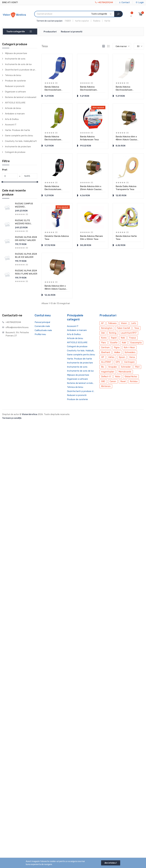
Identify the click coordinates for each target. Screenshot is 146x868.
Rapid (114, 338)
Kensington (107, 328)
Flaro (104, 343)
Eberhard (106, 352)
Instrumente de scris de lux (18, 64)
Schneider (126, 367)
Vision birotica (30, 414)
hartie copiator (82, 21)
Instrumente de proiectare (18, 147)
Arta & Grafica (12, 119)
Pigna (117, 347)
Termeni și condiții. (12, 418)
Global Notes (131, 377)
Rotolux (134, 381)
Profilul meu (40, 334)
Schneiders (130, 352)
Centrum (105, 347)
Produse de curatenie (15, 81)
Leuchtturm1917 (129, 333)
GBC (103, 381)
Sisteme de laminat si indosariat (21, 97)
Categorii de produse (15, 152)
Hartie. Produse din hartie (17, 130)
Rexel (123, 381)
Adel (124, 343)
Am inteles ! (111, 863)
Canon (113, 381)
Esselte (114, 343)
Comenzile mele (42, 326)
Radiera (97, 21)
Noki (123, 338)
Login (140, 2)
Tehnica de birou (13, 75)
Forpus (133, 338)
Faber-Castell (123, 328)
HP (103, 357)
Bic (103, 367)
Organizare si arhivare (15, 92)
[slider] (2, 182)
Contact (124, 2)
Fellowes (112, 323)
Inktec (111, 357)
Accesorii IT (11, 125)
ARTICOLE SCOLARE (15, 103)
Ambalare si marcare (15, 114)
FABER (68, 21)
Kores (104, 338)
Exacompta (136, 343)
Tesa (137, 328)
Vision (124, 323)
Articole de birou (13, 108)
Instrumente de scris (15, 59)
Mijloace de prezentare (16, 53)
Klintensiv (106, 386)
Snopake (113, 367)
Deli (103, 333)
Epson (122, 357)
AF (102, 323)
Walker (117, 352)
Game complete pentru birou (19, 136)
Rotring (113, 333)
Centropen (129, 362)
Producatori (50, 32)
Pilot (137, 367)
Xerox (132, 357)
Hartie (107, 21)
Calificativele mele (43, 330)
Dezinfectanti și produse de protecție (21, 70)
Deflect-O (106, 377)
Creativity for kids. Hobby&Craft (21, 141)
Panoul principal (42, 322)
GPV (118, 362)
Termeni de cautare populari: (50, 21)
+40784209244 (104, 2)
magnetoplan (108, 372)
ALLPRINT (106, 362)
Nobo (118, 377)
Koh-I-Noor (129, 347)
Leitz (134, 323)
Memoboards (125, 372)
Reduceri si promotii (72, 32)
